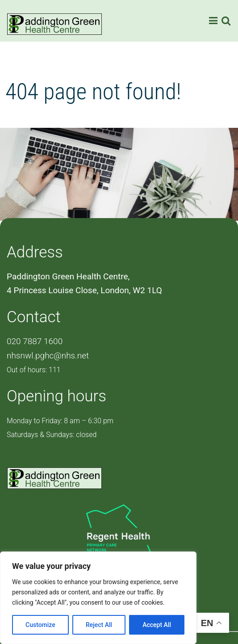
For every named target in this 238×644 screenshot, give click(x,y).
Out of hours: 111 (34, 370)
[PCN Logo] (119, 537)
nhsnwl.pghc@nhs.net (48, 356)
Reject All (99, 625)
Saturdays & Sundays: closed (52, 435)
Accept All (157, 625)
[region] (98, 598)
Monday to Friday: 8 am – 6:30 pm (60, 421)
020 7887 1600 (35, 341)
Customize (40, 625)
